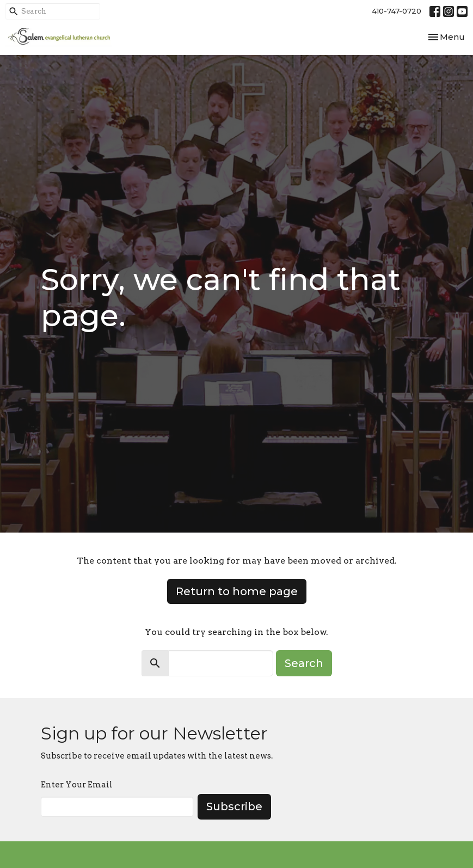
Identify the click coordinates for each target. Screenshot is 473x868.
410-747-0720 (397, 11)
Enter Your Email (77, 785)
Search (304, 663)
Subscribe (234, 806)
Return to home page (237, 591)
